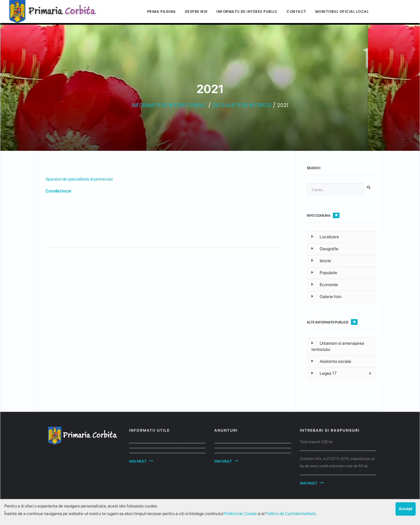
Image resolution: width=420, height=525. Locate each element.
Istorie (321, 261)
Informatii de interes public (247, 12)
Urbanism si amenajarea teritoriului (338, 346)
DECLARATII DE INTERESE (242, 105)
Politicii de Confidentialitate (291, 514)
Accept (406, 509)
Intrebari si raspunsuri (330, 430)
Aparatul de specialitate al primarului (79, 179)
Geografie (325, 249)
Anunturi (226, 430)
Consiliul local (58, 191)
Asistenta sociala (331, 361)
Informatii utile (149, 430)
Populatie (324, 273)
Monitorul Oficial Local (342, 12)
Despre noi (196, 12)
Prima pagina (161, 12)
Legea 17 (324, 373)
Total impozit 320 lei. (317, 442)
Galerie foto (327, 297)
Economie (325, 285)
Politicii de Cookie (241, 514)
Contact (296, 12)
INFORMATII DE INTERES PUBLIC (169, 105)
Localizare (325, 237)
